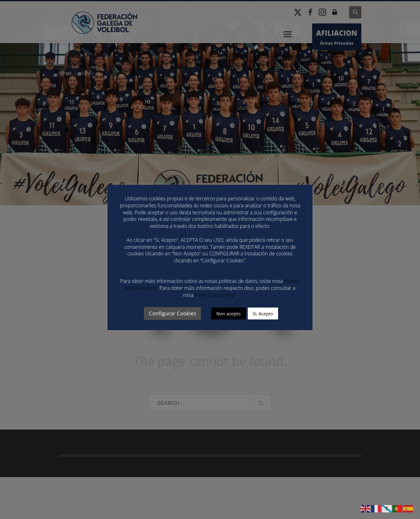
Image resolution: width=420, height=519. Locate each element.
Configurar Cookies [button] (172, 313)
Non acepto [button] (228, 313)
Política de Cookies (215, 295)
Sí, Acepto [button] (263, 313)
